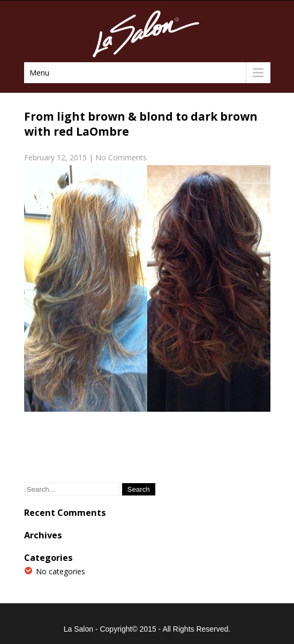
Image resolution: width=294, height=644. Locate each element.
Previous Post (53, 451)
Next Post (248, 451)
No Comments (121, 157)
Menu (39, 73)
